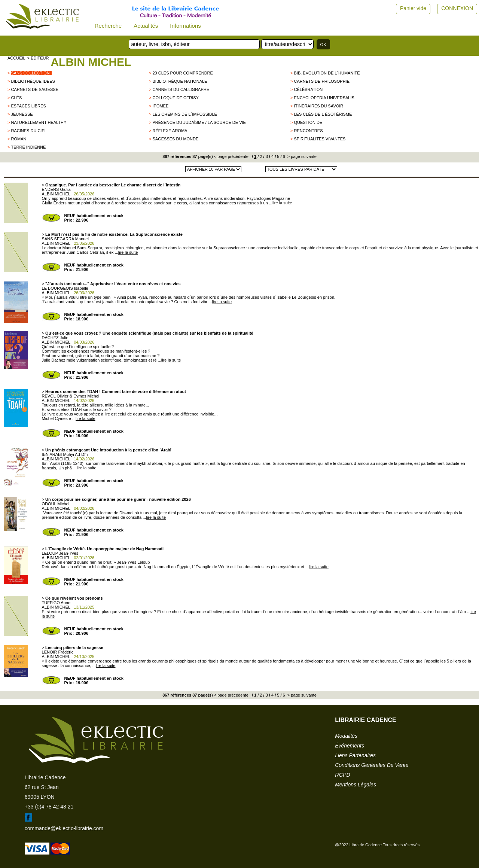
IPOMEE (160, 106)
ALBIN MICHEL (91, 62)
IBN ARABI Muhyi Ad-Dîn (65, 454)
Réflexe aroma (170, 131)
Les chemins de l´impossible (184, 114)
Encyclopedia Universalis (324, 98)
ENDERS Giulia (56, 189)
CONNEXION (457, 8)
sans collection (30, 73)
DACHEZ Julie (55, 338)
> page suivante (301, 156)
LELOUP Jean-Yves (60, 553)
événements (350, 746)
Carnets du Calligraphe (181, 89)
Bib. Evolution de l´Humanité (327, 73)
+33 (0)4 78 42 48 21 (49, 807)
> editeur (38, 58)
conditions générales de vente (372, 765)
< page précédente (231, 156)
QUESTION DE (308, 122)
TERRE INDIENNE (28, 147)
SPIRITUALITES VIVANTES (320, 139)
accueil (16, 58)
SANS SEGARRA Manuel (65, 239)
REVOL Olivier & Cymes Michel (71, 396)
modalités (346, 736)
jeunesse (22, 114)
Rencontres (308, 131)
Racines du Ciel (29, 131)
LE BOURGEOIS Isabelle (65, 288)
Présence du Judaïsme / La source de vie (199, 122)
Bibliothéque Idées (33, 81)
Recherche (108, 26)
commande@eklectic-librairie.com (64, 828)
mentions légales (356, 785)
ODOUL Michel (56, 504)
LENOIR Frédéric (58, 652)
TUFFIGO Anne (56, 603)
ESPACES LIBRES (28, 106)
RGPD (342, 775)
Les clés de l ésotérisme (323, 114)
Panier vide (413, 8)
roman (19, 139)
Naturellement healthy (39, 122)
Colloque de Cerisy (175, 98)
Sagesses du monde (175, 139)
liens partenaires (355, 755)
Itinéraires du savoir (318, 106)
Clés (16, 98)
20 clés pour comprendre (182, 73)
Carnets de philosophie (322, 81)
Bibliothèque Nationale (180, 81)
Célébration (308, 89)
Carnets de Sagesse (35, 89)
